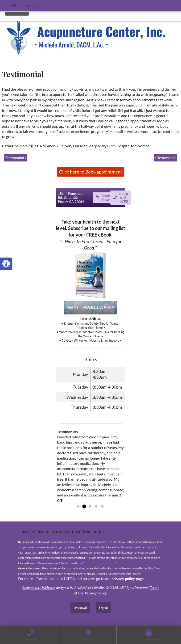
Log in (103, 608)
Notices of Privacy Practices (100, 563)
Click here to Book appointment (91, 172)
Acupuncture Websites (39, 588)
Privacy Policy (96, 593)
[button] (6, 264)
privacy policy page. (128, 579)
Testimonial (16, 158)
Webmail (80, 608)
